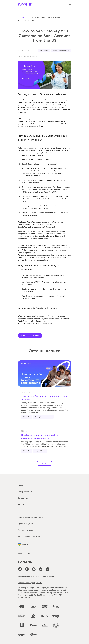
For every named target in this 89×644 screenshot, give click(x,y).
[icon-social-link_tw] (48, 569)
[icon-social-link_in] (27, 569)
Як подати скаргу (26, 530)
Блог (20, 479)
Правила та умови (26, 524)
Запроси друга (24, 498)
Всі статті (24, 17)
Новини (21, 485)
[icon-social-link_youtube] (34, 569)
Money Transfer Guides (61, 50)
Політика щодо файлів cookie (31, 517)
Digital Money (40, 451)
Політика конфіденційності (30, 583)
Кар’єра (21, 504)
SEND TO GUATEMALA (30, 336)
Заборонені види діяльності (30, 536)
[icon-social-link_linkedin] (41, 569)
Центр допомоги (25, 491)
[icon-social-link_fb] (20, 569)
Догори (44, 463)
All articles (44, 50)
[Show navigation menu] (70, 4)
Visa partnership (25, 511)
